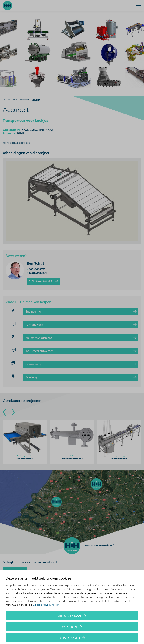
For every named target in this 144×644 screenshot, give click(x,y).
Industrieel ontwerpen (39, 351)
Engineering (33, 311)
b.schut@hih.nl (38, 273)
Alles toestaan (70, 616)
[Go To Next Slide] (13, 412)
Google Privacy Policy (46, 605)
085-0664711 (37, 269)
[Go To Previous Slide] (4, 412)
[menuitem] (10, 100)
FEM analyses (34, 325)
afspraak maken (41, 281)
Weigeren (69, 627)
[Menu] (139, 6)
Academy (31, 377)
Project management (39, 338)
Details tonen (69, 638)
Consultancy (33, 364)
